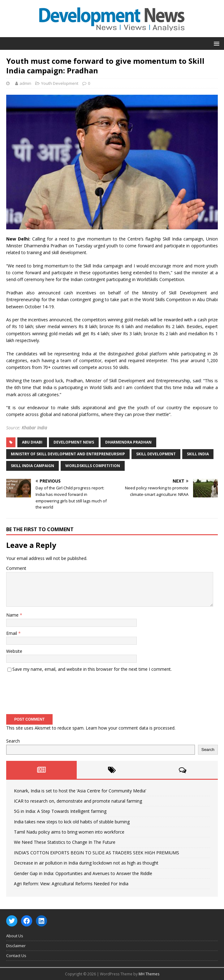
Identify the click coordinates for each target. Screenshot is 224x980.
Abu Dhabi (32, 442)
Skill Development (156, 454)
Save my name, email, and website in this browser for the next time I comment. (92, 669)
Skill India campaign (32, 466)
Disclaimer (16, 946)
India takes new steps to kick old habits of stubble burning (72, 822)
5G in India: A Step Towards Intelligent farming (60, 811)
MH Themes (149, 974)
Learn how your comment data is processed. (131, 728)
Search (13, 741)
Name (13, 615)
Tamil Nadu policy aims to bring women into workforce (69, 832)
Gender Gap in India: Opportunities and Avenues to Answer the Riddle (83, 873)
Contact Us (16, 956)
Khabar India (34, 428)
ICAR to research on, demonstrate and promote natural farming (78, 801)
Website (14, 651)
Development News (74, 442)
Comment (16, 568)
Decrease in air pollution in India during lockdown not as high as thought (86, 863)
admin (25, 83)
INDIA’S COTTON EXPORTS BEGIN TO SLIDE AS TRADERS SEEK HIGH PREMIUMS (97, 853)
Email (12, 633)
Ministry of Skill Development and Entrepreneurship (68, 454)
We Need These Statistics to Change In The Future (65, 842)
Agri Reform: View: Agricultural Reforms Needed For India (71, 884)
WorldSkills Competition (93, 466)
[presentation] (53, 691)
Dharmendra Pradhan (128, 442)
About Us (15, 936)
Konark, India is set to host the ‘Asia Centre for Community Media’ (80, 791)
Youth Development (60, 83)
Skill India (198, 454)
